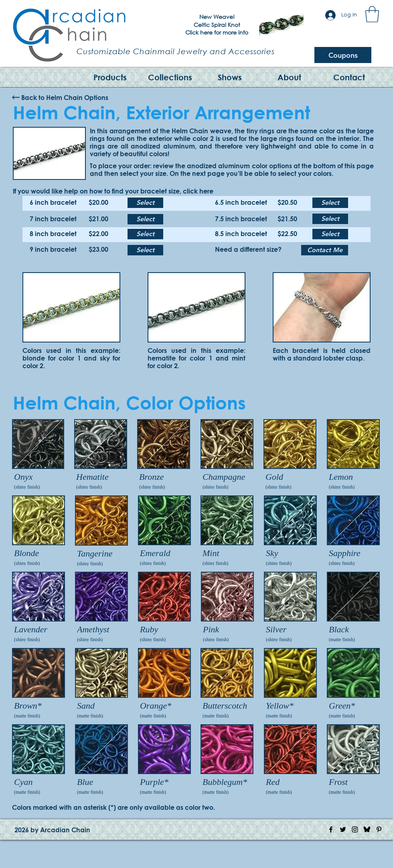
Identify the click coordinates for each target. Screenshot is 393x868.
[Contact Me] (325, 250)
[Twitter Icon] (343, 829)
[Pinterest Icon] (379, 829)
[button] (372, 14)
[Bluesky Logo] (367, 829)
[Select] (145, 203)
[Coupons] (343, 55)
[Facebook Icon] (331, 829)
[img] (38, 455)
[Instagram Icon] (355, 829)
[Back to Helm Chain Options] (65, 98)
